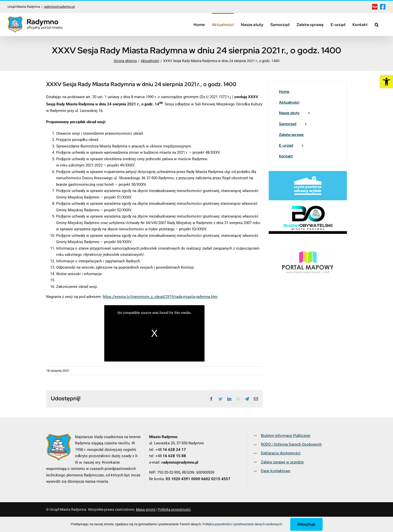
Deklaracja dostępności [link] (281, 453)
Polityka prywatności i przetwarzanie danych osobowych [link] (242, 524)
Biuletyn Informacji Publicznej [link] (286, 436)
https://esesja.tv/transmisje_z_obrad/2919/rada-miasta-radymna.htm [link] (160, 297)
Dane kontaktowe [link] (276, 471)
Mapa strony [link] (146, 509)
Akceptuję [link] (306, 524)
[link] (386, 82)
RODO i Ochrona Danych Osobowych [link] (291, 444)
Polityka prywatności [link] (174, 509)
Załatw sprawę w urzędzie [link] (282, 462)
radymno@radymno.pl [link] (59, 7)
